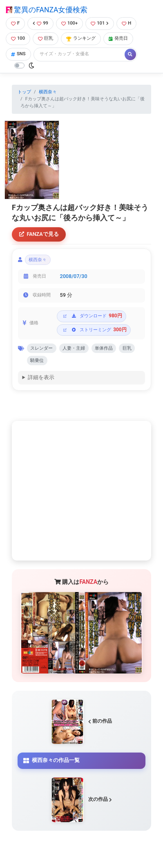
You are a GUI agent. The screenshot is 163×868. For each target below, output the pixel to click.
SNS (18, 54)
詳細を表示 (41, 377)
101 (100, 23)
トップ (24, 92)
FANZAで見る (39, 234)
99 (40, 23)
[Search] (80, 54)
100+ (69, 23)
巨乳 (46, 38)
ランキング (81, 38)
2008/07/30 (74, 276)
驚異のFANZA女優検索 (47, 10)
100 (18, 38)
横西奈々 (48, 92)
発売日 (118, 38)
